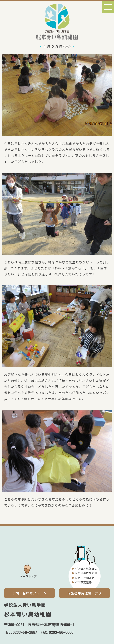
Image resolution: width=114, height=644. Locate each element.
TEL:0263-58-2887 (21, 632)
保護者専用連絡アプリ (85, 593)
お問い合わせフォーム (29, 593)
